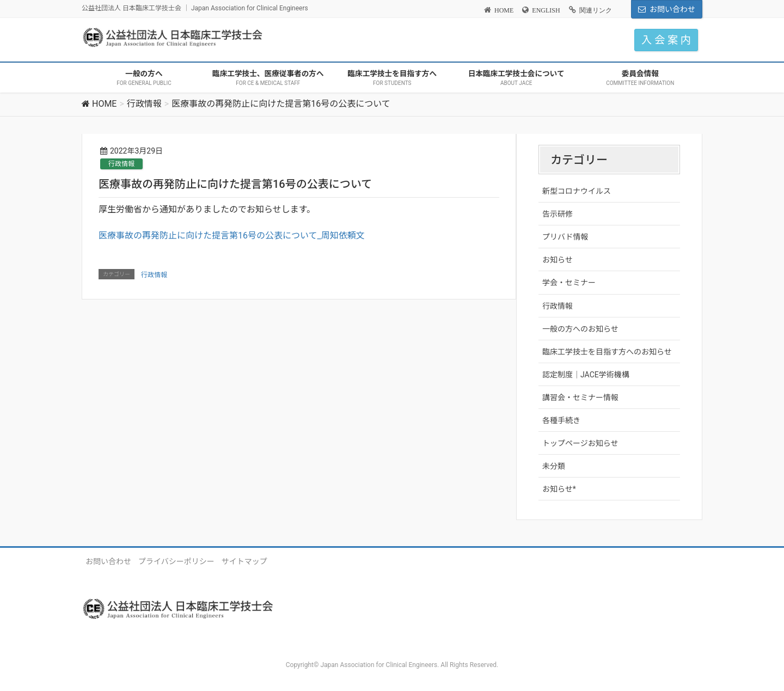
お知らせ (558, 260)
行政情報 (121, 164)
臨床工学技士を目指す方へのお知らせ (607, 352)
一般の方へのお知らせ (580, 329)
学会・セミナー (569, 283)
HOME (504, 10)
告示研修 (558, 214)
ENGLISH (546, 10)
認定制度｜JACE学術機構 (586, 375)
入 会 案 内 (666, 40)
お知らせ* (559, 489)
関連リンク (596, 10)
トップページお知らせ (580, 443)
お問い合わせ (672, 9)
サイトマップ (244, 561)
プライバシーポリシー (176, 561)
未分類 (554, 466)
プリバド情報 (565, 237)
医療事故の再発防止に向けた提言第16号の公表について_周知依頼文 (232, 236)
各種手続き (561, 420)
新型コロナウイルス (577, 191)
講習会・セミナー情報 (580, 398)
